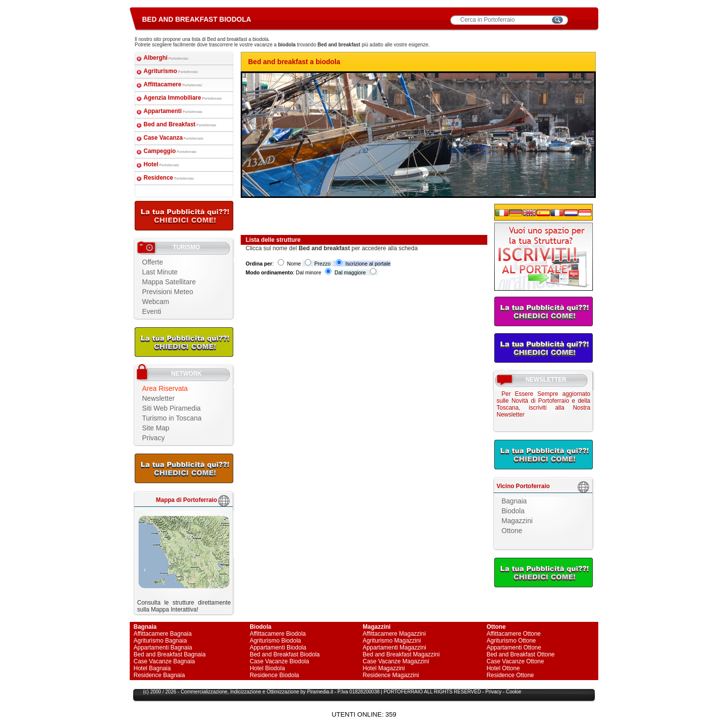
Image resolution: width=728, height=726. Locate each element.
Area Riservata (165, 388)
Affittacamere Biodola (278, 634)
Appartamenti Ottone (514, 648)
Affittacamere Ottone (513, 634)
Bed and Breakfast (180, 124)
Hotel (161, 164)
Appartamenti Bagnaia (163, 648)
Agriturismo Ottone (511, 641)
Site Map (156, 428)
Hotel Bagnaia (152, 668)
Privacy (153, 438)
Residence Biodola (274, 675)
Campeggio (170, 151)
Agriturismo (171, 71)
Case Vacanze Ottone (515, 661)
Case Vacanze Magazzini (396, 661)
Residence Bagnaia (159, 675)
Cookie (514, 692)
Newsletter (158, 398)
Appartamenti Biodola (278, 648)
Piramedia (318, 692)
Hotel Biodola (267, 668)
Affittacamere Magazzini (394, 634)
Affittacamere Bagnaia (163, 634)
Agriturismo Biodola (275, 641)
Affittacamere (173, 84)
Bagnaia (514, 501)
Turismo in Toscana (172, 418)
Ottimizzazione (283, 692)
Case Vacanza (173, 138)
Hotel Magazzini (383, 668)
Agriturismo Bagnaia (160, 641)
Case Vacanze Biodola (279, 661)
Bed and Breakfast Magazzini (401, 654)
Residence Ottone (510, 675)
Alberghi (166, 58)
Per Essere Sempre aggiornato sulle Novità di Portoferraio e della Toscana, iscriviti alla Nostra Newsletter (544, 404)
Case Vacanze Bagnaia (164, 661)
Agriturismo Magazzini (392, 641)
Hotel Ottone (503, 668)
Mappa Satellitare (169, 282)
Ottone (512, 531)
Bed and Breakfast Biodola (285, 654)
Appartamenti (173, 111)
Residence (169, 178)
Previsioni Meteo (168, 292)
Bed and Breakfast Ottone (520, 654)
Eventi (152, 311)
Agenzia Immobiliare (183, 98)
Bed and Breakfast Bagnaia (170, 654)
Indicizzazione (246, 692)
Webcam (156, 302)
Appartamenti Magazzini (394, 648)
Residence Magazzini (391, 675)
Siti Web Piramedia (171, 408)
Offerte (153, 262)
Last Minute (160, 272)
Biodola (513, 511)
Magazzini (517, 521)
